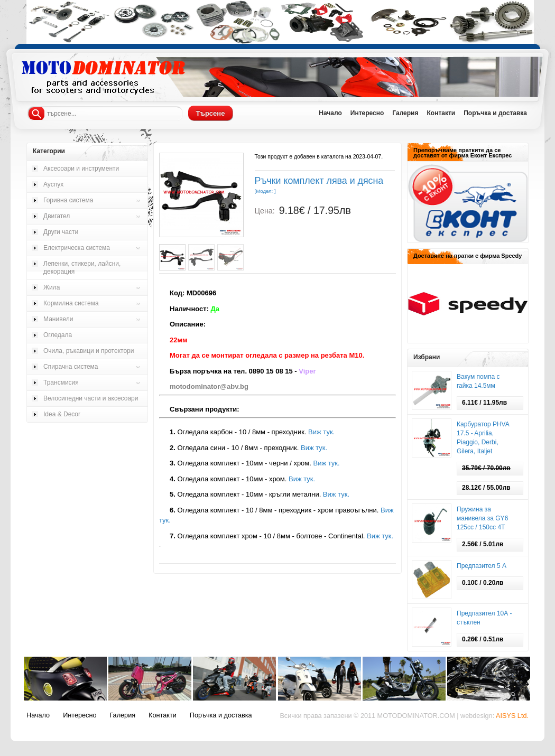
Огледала (58, 335)
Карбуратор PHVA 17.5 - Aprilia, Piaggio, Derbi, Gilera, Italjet (483, 438)
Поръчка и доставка (495, 113)
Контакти (441, 113)
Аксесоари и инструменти (81, 169)
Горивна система (68, 200)
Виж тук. (321, 432)
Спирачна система (71, 367)
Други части (61, 232)
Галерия (405, 113)
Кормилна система (71, 303)
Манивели (58, 319)
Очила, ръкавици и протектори (89, 351)
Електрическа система (77, 248)
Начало (330, 113)
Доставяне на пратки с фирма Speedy (468, 256)
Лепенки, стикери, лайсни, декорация (82, 268)
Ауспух (53, 184)
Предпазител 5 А (482, 566)
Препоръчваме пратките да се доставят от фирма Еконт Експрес (462, 153)
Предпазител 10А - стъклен (484, 618)
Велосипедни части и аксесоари (91, 398)
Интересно (367, 113)
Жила (52, 287)
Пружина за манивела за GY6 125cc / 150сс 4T (482, 518)
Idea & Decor (62, 414)
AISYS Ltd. (512, 716)
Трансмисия (61, 382)
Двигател (57, 216)
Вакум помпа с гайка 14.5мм (478, 381)
